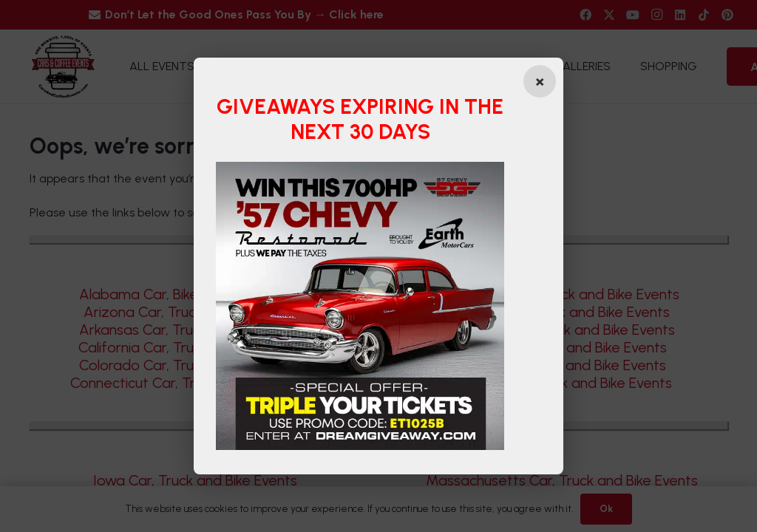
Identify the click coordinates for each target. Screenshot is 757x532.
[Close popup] (540, 81)
